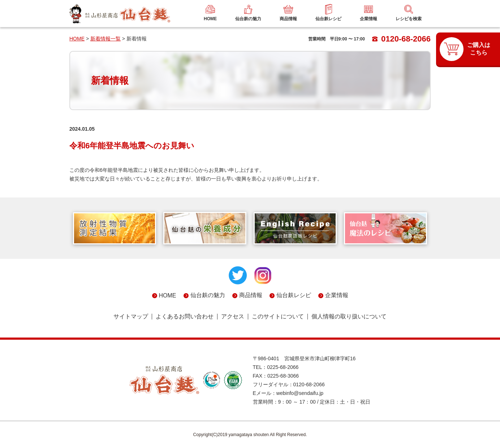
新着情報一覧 (105, 39)
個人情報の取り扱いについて (349, 317)
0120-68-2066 (401, 39)
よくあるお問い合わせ (185, 317)
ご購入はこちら (479, 49)
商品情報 (251, 295)
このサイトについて (278, 317)
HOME (77, 39)
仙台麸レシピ (294, 295)
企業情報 (337, 295)
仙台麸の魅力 (208, 295)
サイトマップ (131, 317)
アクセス (233, 317)
